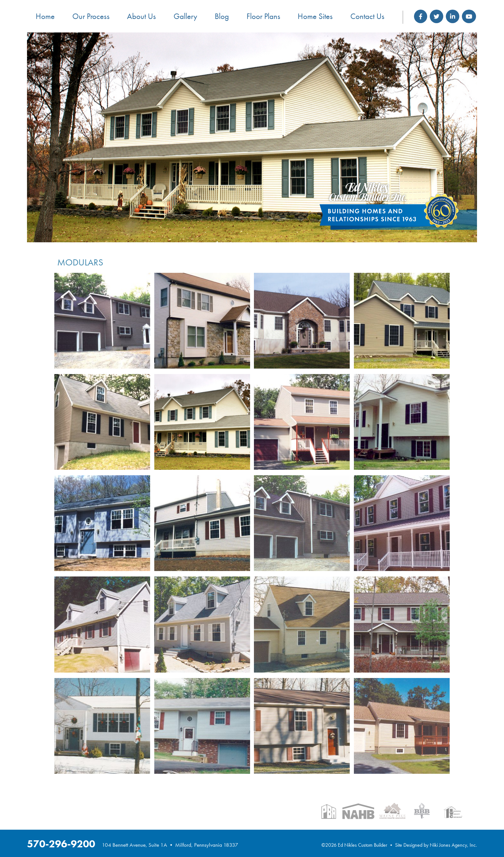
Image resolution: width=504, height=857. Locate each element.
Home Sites (315, 16)
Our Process (91, 16)
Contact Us (367, 16)
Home (45, 16)
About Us (141, 16)
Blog (222, 16)
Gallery (185, 16)
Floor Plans (263, 16)
